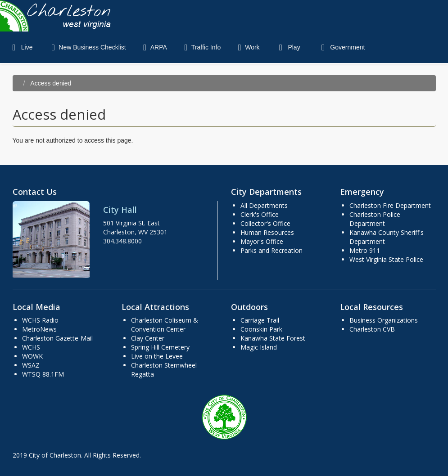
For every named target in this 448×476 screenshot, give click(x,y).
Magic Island (259, 347)
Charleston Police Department (375, 219)
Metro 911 (365, 250)
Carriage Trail (260, 320)
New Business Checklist (87, 47)
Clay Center (148, 338)
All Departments (264, 205)
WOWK (32, 356)
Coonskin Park (261, 329)
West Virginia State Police (386, 259)
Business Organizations (384, 320)
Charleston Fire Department (390, 205)
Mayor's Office (262, 241)
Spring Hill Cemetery (160, 347)
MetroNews (39, 329)
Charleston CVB (372, 329)
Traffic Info (201, 47)
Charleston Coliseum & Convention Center (165, 325)
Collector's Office (265, 223)
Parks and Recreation (272, 250)
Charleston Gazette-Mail (57, 338)
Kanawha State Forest (273, 338)
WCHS (31, 347)
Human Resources (267, 232)
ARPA (153, 47)
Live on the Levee (157, 356)
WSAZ (31, 365)
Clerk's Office (260, 214)
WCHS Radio (40, 320)
